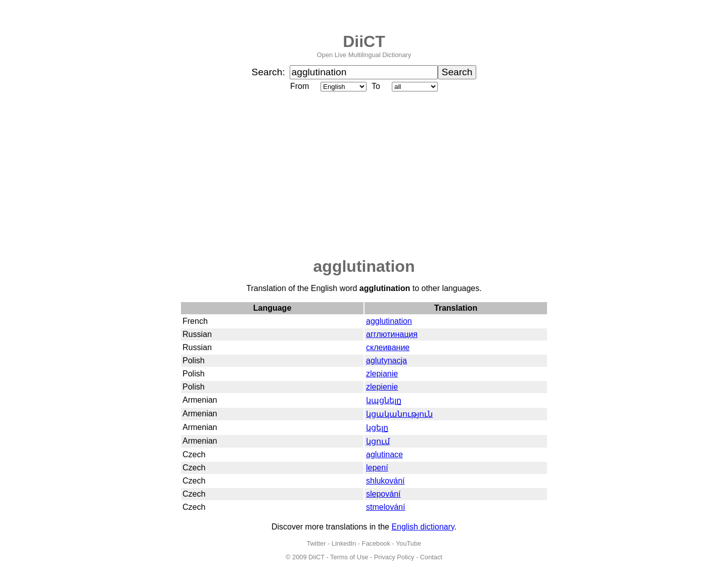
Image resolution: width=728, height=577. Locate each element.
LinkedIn (344, 543)
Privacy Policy (394, 557)
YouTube (408, 543)
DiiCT (364, 41)
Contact (431, 557)
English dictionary (423, 527)
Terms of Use (349, 557)
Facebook (376, 543)
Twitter (316, 543)
